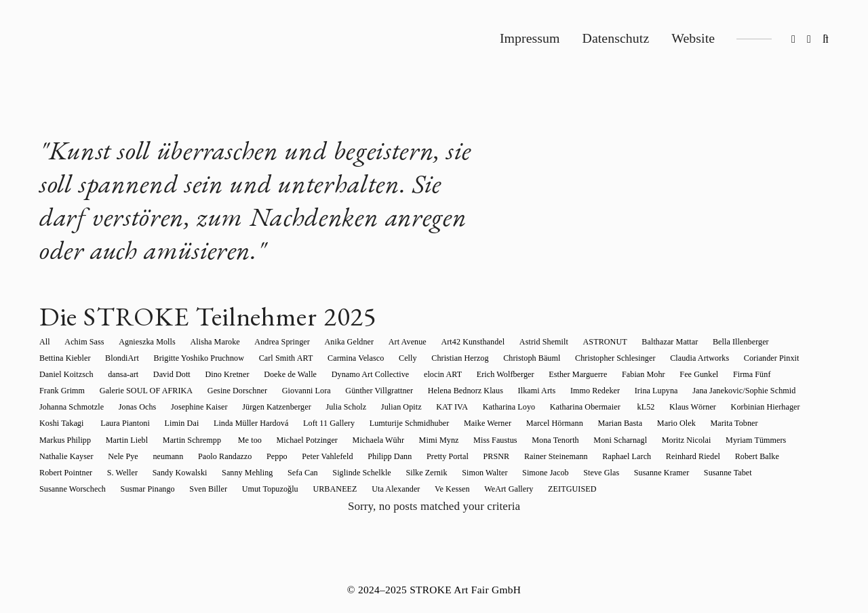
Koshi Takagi (602, 407)
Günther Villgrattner (204, 391)
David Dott (58, 374)
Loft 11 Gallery (65, 423)
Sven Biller (487, 473)
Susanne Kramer (228, 473)
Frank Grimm (659, 374)
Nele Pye (542, 440)
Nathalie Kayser (489, 440)
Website (693, 38)
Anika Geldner (331, 342)
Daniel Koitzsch (738, 358)
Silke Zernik (749, 456)
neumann (583, 440)
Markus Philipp (509, 423)
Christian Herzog (376, 358)
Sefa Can (633, 456)
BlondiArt (56, 358)
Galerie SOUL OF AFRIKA (739, 374)
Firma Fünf (606, 374)
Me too (682, 423)
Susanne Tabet (291, 473)
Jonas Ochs (707, 391)
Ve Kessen (716, 473)
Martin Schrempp (628, 423)
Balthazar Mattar (632, 342)
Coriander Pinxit (672, 358)
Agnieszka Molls (140, 342)
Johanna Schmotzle (645, 391)
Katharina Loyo (291, 407)
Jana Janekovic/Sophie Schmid (550, 391)
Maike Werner (216, 423)
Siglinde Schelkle (688, 456)
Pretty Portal (60, 456)
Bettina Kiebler (764, 342)
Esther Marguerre (441, 374)
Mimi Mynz (122, 440)
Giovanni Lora (134, 391)
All (45, 342)
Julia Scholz (140, 407)
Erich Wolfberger (373, 374)
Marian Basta (341, 423)
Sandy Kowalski (517, 456)
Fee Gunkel (556, 374)
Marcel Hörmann (279, 423)
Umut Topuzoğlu (545, 473)
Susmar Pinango (430, 473)
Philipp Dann (790, 440)
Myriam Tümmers (421, 440)
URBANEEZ (606, 473)
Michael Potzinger (735, 423)
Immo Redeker (409, 391)
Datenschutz (616, 38)
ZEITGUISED (63, 489)
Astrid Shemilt (514, 342)
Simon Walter (62, 473)
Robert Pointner (410, 456)
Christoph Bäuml (443, 358)
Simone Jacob (119, 473)
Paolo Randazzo (636, 440)
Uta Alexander (663, 473)
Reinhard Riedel (291, 456)
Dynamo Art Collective (245, 374)
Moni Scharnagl (293, 440)
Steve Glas (171, 473)
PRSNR (105, 456)
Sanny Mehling (581, 456)
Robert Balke (351, 456)
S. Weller (463, 456)
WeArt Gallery (768, 473)
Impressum (530, 38)
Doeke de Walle (169, 374)
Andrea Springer (267, 342)
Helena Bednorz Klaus (286, 391)
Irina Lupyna (466, 391)
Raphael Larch (229, 456)
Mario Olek (394, 423)
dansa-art (791, 358)
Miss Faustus (175, 440)
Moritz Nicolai (355, 440)
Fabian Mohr (504, 374)
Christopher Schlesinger (523, 358)
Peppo (685, 440)
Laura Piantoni (660, 407)
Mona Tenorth (231, 440)
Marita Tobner (448, 423)
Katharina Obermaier (364, 407)
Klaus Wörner (463, 407)
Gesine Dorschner (69, 391)
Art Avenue (385, 342)
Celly (327, 358)
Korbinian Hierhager (532, 407)
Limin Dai (713, 407)
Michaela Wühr (65, 440)
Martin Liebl (566, 423)
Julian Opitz (191, 407)
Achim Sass (81, 342)
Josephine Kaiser (765, 391)
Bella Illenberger (699, 342)
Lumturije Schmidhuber (142, 423)
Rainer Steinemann (161, 456)
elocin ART (314, 374)
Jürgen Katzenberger (74, 407)
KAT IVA (238, 407)
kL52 (420, 407)
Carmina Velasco (278, 358)
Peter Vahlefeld (731, 440)
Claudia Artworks (604, 358)
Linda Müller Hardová (779, 407)
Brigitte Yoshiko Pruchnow (130, 358)
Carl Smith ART (213, 358)
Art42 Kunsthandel (447, 342)
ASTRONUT (571, 342)
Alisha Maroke (204, 342)
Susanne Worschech (359, 473)
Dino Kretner (110, 374)
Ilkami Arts (354, 391)
